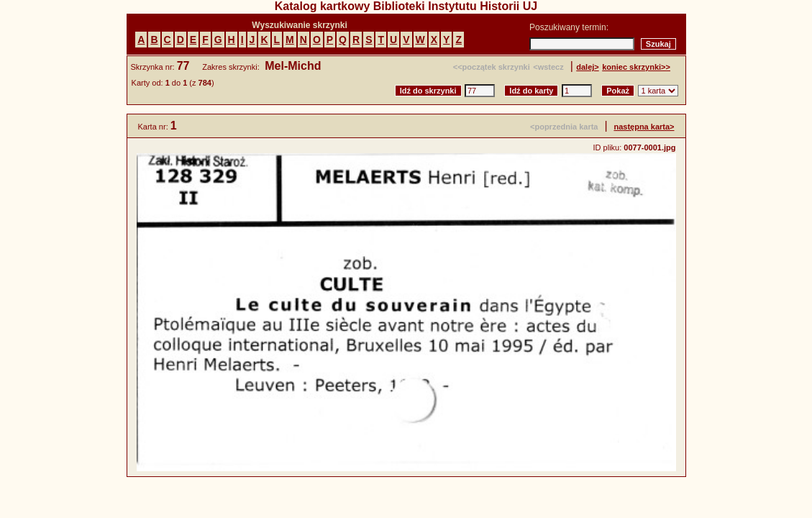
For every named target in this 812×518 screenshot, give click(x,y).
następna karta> (644, 127)
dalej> (588, 67)
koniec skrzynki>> (636, 67)
